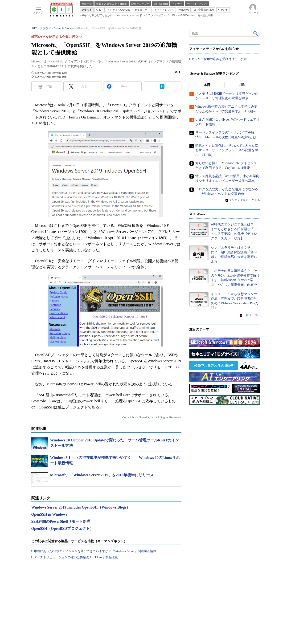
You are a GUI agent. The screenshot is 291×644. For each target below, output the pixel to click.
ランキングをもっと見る (244, 200)
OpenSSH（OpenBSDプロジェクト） (62, 528)
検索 (256, 33)
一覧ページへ (251, 315)
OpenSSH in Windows (49, 514)
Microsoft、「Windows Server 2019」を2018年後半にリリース (102, 475)
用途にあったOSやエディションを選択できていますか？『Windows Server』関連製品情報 (95, 551)
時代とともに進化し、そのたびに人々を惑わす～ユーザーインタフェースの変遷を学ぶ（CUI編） (227, 150)
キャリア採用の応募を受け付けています (219, 59)
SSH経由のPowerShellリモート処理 (61, 521)
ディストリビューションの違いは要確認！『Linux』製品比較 (76, 557)
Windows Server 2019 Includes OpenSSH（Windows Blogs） (81, 507)
